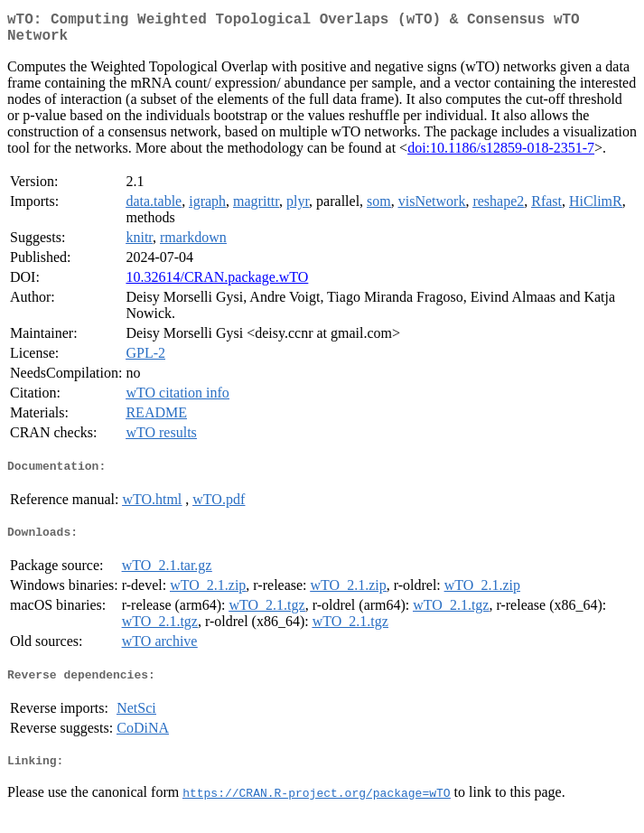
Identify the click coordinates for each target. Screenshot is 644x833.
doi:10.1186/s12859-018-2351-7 (501, 155)
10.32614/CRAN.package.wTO (217, 284)
